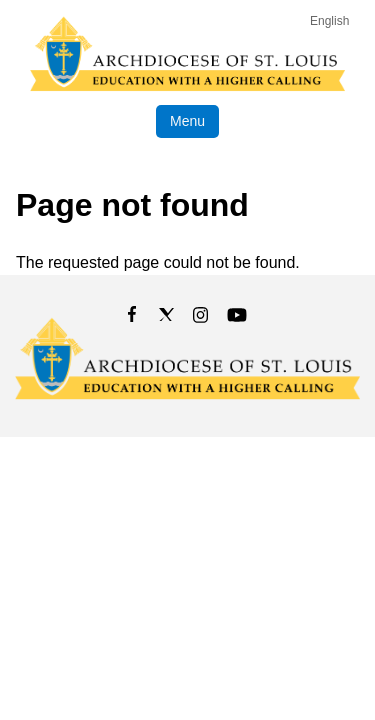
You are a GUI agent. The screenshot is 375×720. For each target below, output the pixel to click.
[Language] (333, 21)
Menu (187, 121)
